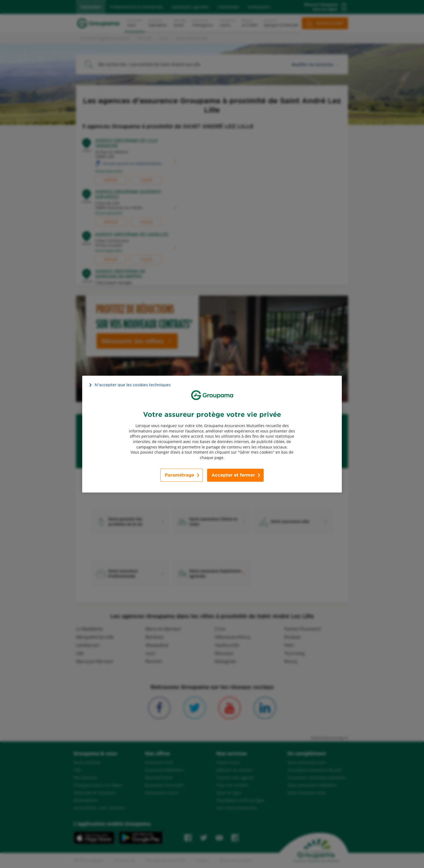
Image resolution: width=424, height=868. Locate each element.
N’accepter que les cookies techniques (133, 385)
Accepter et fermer (233, 475)
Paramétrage (179, 475)
